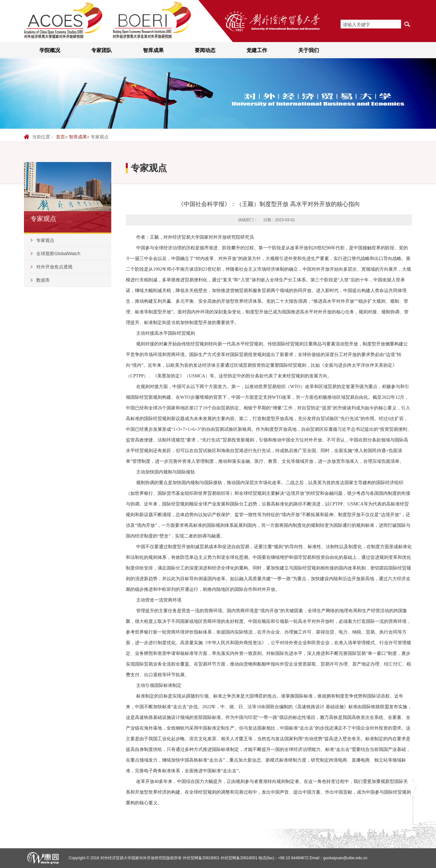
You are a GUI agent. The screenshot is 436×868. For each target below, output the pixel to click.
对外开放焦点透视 (54, 267)
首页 (60, 137)
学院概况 (50, 50)
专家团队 (102, 50)
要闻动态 (205, 50)
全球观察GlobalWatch (58, 254)
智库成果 (153, 50)
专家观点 (45, 240)
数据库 (43, 280)
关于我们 (309, 50)
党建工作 (257, 50)
